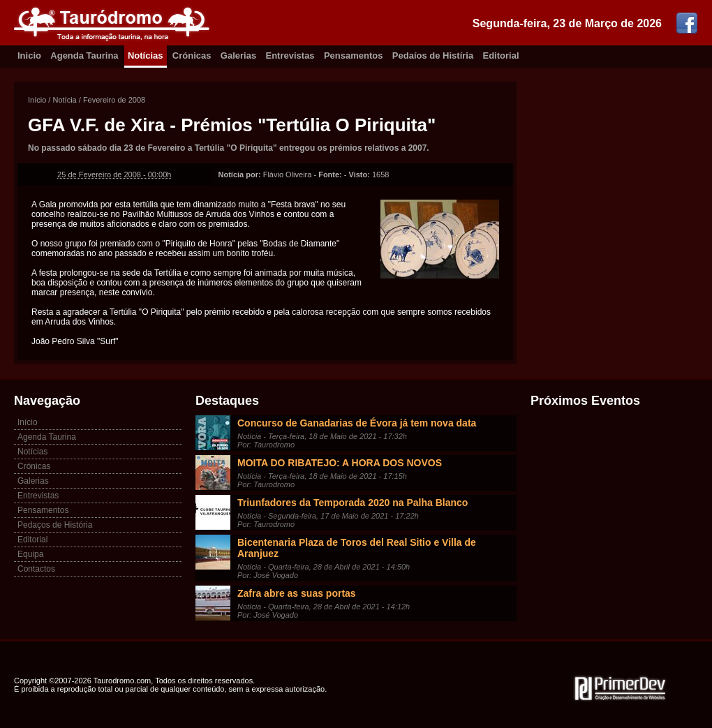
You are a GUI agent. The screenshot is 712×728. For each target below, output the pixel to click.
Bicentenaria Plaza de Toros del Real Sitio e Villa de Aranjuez (357, 548)
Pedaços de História (55, 525)
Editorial (501, 55)
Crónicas (192, 55)
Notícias (146, 55)
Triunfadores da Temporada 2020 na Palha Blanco (353, 503)
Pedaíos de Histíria (433, 55)
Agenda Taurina (84, 55)
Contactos (36, 569)
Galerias (238, 55)
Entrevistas (290, 55)
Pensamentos (354, 55)
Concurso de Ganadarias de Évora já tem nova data (357, 423)
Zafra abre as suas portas (297, 593)
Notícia (64, 100)
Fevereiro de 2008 (114, 100)
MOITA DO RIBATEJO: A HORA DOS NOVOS (340, 463)
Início (37, 100)
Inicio (29, 55)
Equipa (30, 554)
